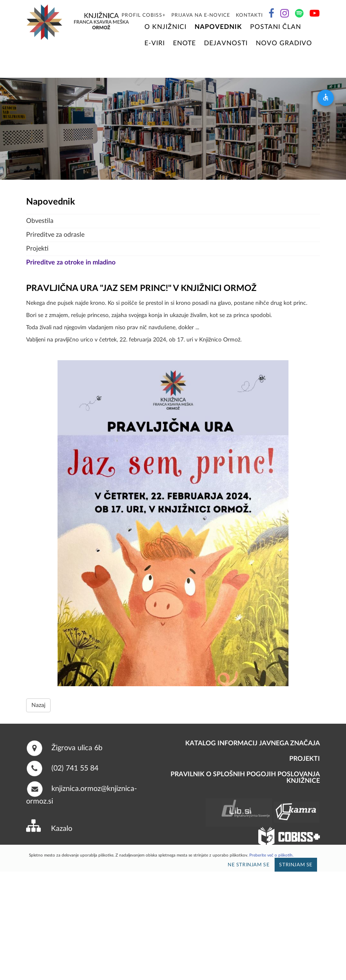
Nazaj (38, 705)
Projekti (37, 249)
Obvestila (40, 221)
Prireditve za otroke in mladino (71, 262)
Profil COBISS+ (144, 15)
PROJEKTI (305, 759)
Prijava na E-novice (201, 15)
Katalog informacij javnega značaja (253, 743)
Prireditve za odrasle (55, 235)
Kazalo (62, 829)
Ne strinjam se (248, 865)
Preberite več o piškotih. (271, 855)
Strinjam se (296, 865)
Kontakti (249, 15)
